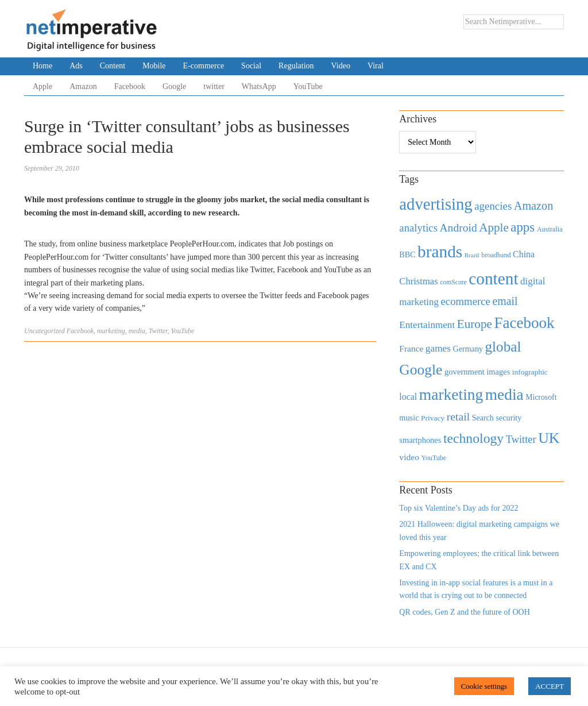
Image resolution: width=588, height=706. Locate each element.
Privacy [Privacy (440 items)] (433, 418)
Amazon (83, 86)
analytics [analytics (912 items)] (418, 228)
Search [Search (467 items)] (483, 418)
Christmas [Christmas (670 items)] (418, 281)
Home (42, 66)
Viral (376, 66)
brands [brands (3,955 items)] (440, 252)
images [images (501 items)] (498, 372)
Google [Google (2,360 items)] (421, 370)
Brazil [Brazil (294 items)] (472, 255)
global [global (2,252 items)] (503, 347)
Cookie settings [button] (484, 686)
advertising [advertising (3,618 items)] (436, 204)
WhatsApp (259, 86)
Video (341, 66)
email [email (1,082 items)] (505, 301)
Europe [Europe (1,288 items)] (475, 324)
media (137, 331)
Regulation (296, 66)
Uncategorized (45, 331)
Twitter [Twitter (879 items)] (521, 439)
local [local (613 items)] (408, 397)
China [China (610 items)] (524, 254)
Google (174, 86)
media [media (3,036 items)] (504, 395)
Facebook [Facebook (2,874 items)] (524, 323)
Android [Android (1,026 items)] (458, 228)
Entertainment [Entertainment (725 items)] (427, 325)
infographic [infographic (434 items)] (530, 372)
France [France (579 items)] (411, 348)
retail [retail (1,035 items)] (459, 416)
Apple (42, 86)
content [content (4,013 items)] (493, 279)
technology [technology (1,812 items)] (473, 438)
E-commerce (204, 66)
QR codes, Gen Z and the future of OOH (464, 612)
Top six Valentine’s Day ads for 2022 (459, 508)
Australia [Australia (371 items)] (550, 229)
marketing (111, 331)
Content (113, 66)
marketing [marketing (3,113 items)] (451, 394)
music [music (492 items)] (409, 418)
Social (251, 66)
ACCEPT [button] (550, 686)
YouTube (308, 86)
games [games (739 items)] (438, 348)
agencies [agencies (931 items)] (493, 206)
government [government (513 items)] (465, 372)
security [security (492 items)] (508, 418)
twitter (214, 86)
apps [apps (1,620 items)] (523, 227)
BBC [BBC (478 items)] (407, 254)
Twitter (158, 331)
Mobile (154, 66)
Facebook (130, 86)
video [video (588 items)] (409, 457)
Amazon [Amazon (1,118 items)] (534, 206)
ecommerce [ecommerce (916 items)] (466, 301)
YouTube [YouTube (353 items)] (434, 458)
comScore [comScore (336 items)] (453, 282)
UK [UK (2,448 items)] (549, 438)
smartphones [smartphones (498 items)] (420, 440)
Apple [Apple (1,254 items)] (494, 227)
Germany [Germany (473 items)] (468, 349)
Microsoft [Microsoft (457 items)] (541, 397)
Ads (76, 66)
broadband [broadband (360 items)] (496, 255)
